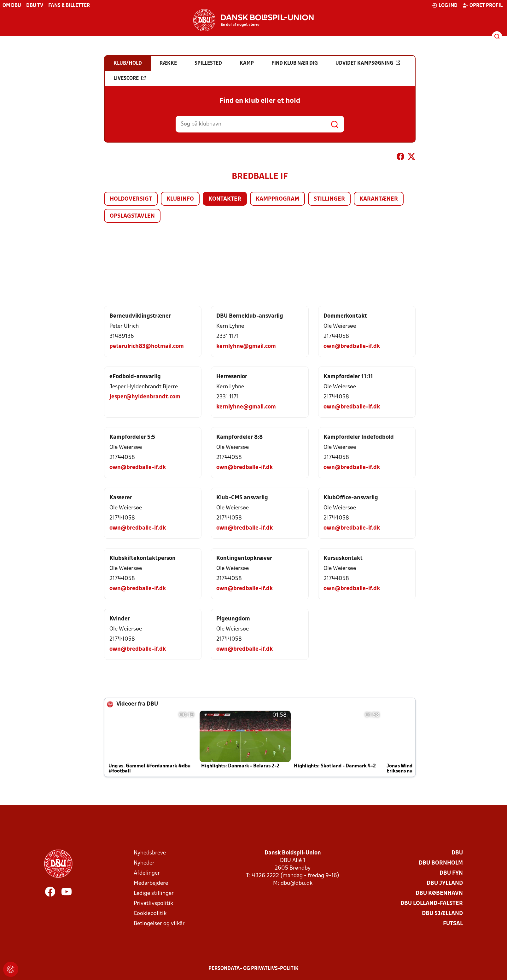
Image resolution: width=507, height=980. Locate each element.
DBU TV (35, 6)
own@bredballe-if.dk (352, 346)
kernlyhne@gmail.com (246, 346)
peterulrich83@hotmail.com (147, 346)
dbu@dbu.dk (297, 883)
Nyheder (144, 863)
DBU (457, 853)
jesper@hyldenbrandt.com (145, 397)
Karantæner (379, 199)
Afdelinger (147, 873)
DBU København (439, 893)
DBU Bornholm (441, 863)
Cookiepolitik (150, 914)
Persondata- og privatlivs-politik (253, 969)
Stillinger (329, 199)
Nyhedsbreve (150, 853)
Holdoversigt (131, 199)
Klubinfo (180, 199)
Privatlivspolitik (153, 904)
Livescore (130, 78)
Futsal (453, 924)
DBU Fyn (451, 873)
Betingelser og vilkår (159, 924)
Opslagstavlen (132, 216)
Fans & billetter (69, 6)
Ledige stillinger (154, 893)
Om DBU (12, 6)
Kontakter (225, 199)
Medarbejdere (151, 883)
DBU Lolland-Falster (432, 904)
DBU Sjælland (442, 914)
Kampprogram (277, 199)
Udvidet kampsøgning (368, 63)
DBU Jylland (445, 883)
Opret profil (483, 5)
